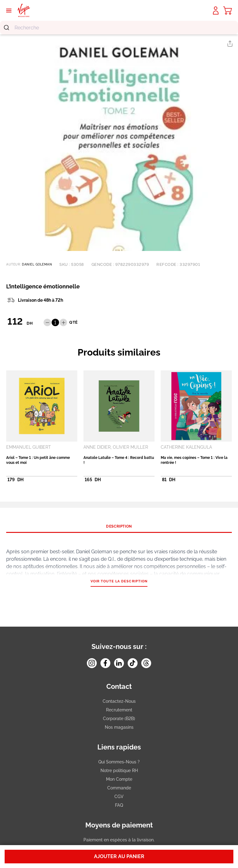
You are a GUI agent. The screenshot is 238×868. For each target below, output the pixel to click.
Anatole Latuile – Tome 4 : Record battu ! (119, 460)
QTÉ (74, 322)
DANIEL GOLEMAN (37, 264)
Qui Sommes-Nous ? (119, 762)
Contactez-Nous (119, 701)
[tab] (119, 526)
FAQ (119, 805)
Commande (119, 788)
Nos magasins (119, 727)
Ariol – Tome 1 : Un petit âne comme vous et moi (38, 460)
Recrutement (119, 710)
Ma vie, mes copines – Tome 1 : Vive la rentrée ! (194, 460)
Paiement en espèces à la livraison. (119, 840)
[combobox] (119, 28)
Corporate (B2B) (119, 719)
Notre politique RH (119, 771)
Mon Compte (119, 779)
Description (119, 526)
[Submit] (7, 28)
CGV (119, 797)
